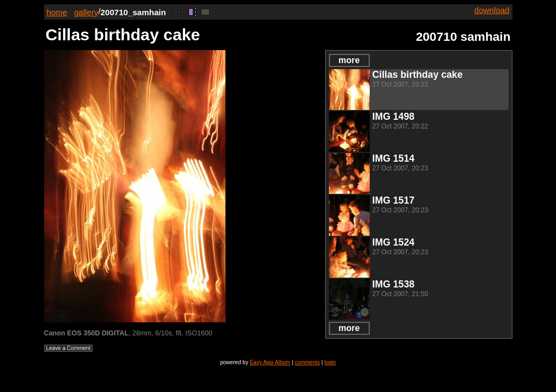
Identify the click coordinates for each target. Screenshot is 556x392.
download (492, 10)
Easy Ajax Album (270, 362)
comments (307, 362)
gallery (86, 12)
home (57, 12)
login (330, 362)
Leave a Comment (69, 348)
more (349, 60)
